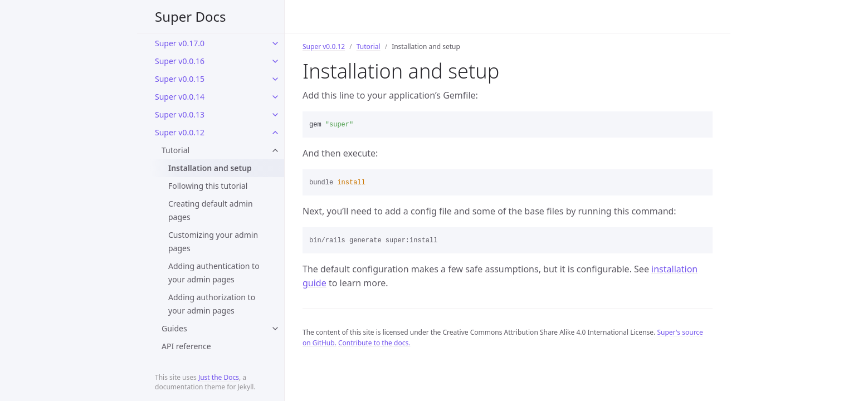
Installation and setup (210, 168)
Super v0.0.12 (180, 132)
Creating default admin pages (211, 210)
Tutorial (175, 150)
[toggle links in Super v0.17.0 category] (275, 43)
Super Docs (191, 16)
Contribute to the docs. (374, 343)
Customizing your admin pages (213, 241)
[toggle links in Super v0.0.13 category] (275, 115)
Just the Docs (219, 377)
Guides (174, 328)
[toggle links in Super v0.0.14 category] (275, 97)
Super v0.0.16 (180, 61)
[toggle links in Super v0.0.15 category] (275, 79)
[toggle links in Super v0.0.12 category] (275, 133)
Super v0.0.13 (180, 114)
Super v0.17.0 (180, 43)
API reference (186, 346)
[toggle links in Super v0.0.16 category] (275, 61)
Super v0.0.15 (180, 79)
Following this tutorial (208, 186)
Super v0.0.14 (180, 97)
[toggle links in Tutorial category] (275, 150)
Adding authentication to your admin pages (214, 273)
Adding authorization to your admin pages (212, 304)
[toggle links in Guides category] (275, 329)
